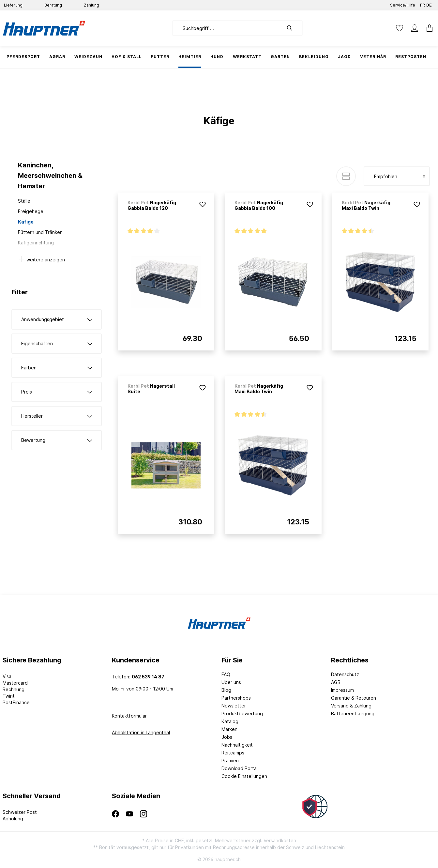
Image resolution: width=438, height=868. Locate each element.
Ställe (24, 201)
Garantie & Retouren (354, 698)
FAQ (226, 674)
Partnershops (236, 698)
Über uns (231, 682)
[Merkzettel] (400, 28)
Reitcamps (233, 753)
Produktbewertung (242, 713)
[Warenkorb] (428, 28)
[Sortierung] (397, 176)
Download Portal (240, 768)
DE (429, 4)
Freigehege (31, 211)
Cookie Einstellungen (244, 776)
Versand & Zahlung (351, 706)
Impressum (342, 690)
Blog (226, 690)
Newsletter (234, 706)
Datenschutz (345, 674)
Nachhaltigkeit (237, 745)
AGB (336, 682)
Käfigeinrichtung (36, 243)
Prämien (230, 760)
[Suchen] (293, 28)
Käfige (26, 222)
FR (423, 4)
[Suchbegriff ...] (228, 28)
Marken (229, 729)
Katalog (230, 721)
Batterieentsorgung (353, 713)
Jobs (227, 737)
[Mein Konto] (415, 28)
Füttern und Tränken (40, 232)
